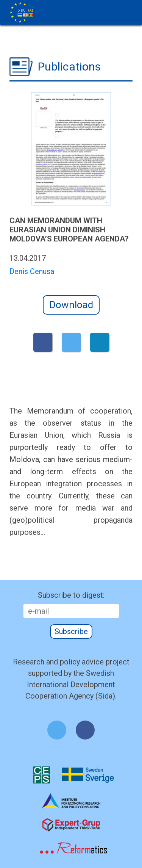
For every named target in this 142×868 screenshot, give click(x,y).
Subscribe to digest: (71, 595)
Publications (69, 67)
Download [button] (71, 305)
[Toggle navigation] (130, 5)
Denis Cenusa (32, 271)
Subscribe (71, 631)
